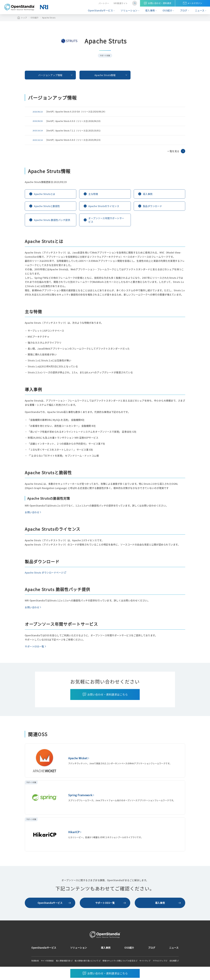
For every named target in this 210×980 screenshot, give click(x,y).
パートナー (104, 3)
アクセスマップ (159, 961)
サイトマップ (145, 961)
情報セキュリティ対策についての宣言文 (119, 961)
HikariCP (74, 832)
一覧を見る (173, 151)
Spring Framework (80, 795)
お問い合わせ (32, 512)
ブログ (184, 10)
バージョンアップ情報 (50, 75)
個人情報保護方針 (63, 961)
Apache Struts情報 (105, 75)
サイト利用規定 (47, 961)
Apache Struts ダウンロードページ (44, 572)
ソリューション (129, 10)
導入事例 (150, 10)
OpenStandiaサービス (100, 10)
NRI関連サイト (121, 3)
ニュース (200, 10)
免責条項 (35, 961)
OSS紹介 (167, 10)
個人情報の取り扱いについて (87, 961)
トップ (24, 18)
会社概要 (173, 961)
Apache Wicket (78, 758)
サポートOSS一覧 (34, 646)
